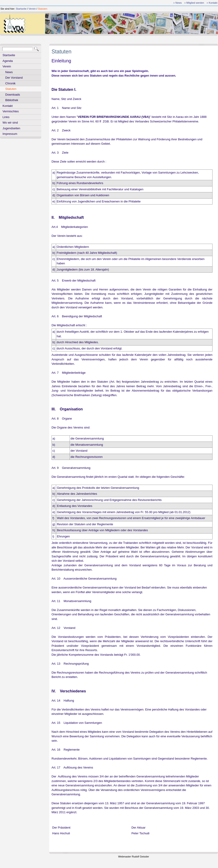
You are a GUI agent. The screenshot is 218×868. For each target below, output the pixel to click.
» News (178, 3)
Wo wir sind (10, 123)
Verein (32, 9)
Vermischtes (11, 111)
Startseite (21, 9)
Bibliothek (12, 100)
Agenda (8, 61)
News (9, 72)
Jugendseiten (11, 128)
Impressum (10, 134)
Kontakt (8, 106)
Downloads (13, 95)
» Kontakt (212, 3)
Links (6, 117)
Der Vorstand (14, 78)
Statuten (42, 9)
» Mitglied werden (194, 3)
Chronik (10, 83)
